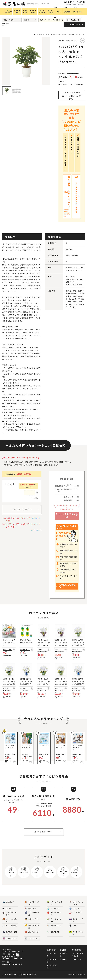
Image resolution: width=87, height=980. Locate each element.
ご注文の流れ (52, 950)
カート (55, 19)
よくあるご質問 (52, 966)
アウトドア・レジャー (76, 903)
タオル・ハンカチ (76, 920)
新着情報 (63, 959)
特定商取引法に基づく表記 (28, 976)
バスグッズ (75, 909)
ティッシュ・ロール (54, 920)
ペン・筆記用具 (10, 926)
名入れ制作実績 (52, 960)
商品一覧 (42, 34)
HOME (34, 34)
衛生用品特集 (53, 932)
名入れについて (52, 954)
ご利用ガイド (35, 530)
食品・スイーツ (32, 919)
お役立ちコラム (77, 950)
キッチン (7, 909)
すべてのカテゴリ (32, 939)
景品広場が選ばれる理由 (77, 954)
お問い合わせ (35, 518)
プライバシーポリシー (9, 976)
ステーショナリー (54, 927)
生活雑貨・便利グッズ (10, 933)
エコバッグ (8, 902)
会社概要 (63, 950)
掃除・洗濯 (30, 909)
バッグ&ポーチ (32, 932)
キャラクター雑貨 (76, 933)
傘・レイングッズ (32, 927)
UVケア (73, 926)
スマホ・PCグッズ (32, 914)
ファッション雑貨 (10, 920)
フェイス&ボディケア (10, 914)
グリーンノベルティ (55, 903)
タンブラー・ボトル (32, 903)
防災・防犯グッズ (54, 914)
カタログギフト (10, 939)
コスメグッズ (76, 913)
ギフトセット (53, 909)
